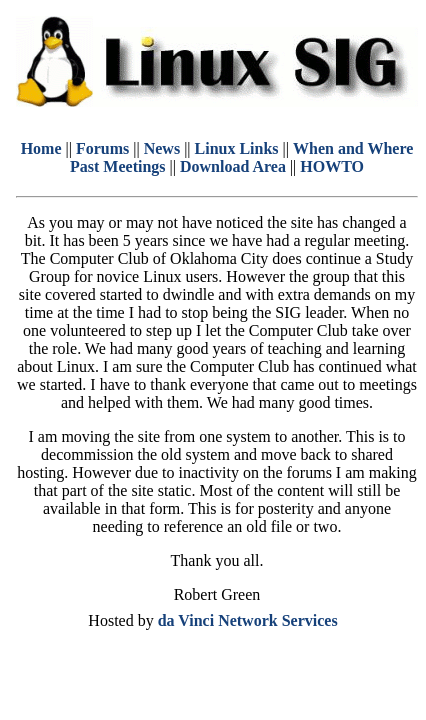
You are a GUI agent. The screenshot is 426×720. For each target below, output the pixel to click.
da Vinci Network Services (248, 620)
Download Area (233, 166)
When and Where (353, 148)
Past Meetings (118, 166)
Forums (102, 148)
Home (41, 148)
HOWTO (332, 166)
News (162, 148)
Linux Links (237, 148)
